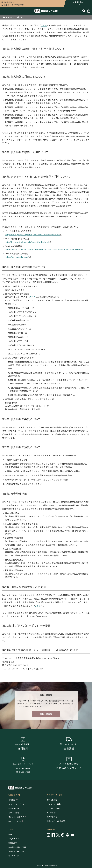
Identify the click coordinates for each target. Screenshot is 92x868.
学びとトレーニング (16, 851)
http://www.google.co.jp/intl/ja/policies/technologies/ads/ (32, 234)
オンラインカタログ (16, 817)
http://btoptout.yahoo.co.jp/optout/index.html (27, 242)
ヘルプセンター (53, 809)
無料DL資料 (13, 843)
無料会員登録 (46, 714)
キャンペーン (14, 856)
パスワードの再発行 (55, 804)
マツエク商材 (14, 813)
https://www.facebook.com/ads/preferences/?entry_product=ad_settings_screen (43, 249)
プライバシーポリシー (17, 804)
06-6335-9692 (23, 768)
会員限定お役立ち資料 (17, 847)
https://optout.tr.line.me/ (17, 257)
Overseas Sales (15, 821)
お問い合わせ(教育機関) (56, 821)
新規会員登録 (52, 800)
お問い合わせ (52, 817)
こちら (44, 25)
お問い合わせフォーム (69, 768)
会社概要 (12, 800)
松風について (14, 835)
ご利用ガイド (14, 839)
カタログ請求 (52, 813)
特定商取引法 (14, 809)
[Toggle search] (84, 11)
